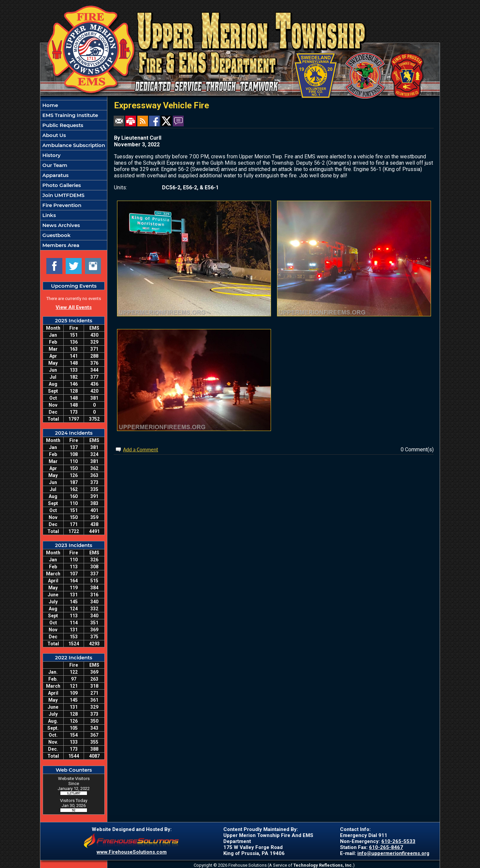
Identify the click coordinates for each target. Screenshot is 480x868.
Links (48, 215)
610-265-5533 (398, 841)
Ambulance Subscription (73, 145)
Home (49, 105)
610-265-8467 (386, 847)
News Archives (60, 225)
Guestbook (56, 235)
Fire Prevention (61, 205)
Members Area (60, 245)
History (51, 155)
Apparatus (55, 175)
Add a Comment (140, 449)
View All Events (74, 307)
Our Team (54, 165)
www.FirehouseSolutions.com (132, 852)
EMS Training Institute (69, 115)
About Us (53, 135)
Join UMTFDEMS (63, 195)
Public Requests (62, 125)
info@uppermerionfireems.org (393, 853)
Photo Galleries (61, 185)
